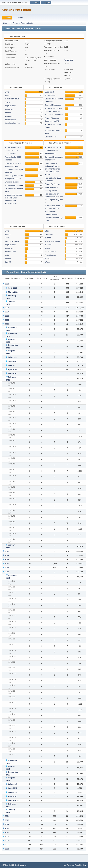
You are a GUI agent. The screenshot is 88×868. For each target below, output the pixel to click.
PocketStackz (51, 95)
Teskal (7, 102)
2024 (7, 312)
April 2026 (13, 288)
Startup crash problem (14, 185)
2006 (7, 849)
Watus (47, 262)
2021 (7, 324)
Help (64, 865)
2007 (7, 845)
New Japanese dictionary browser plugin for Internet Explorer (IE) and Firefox (53, 169)
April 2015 (13, 796)
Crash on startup (12, 182)
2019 (7, 555)
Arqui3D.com (10, 106)
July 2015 (12, 784)
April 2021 (13, 369)
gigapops (9, 116)
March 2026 (13, 292)
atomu (47, 259)
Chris (7, 92)
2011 (7, 828)
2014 (7, 816)
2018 (7, 559)
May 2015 (12, 792)
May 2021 (12, 365)
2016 (7, 568)
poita (7, 255)
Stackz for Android (53, 184)
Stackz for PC (51, 137)
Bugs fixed (49, 92)
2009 (7, 837)
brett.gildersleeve (12, 99)
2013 (7, 820)
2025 (7, 308)
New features (10, 154)
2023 (7, 316)
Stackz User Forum (16, 10)
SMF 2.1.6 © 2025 (8, 865)
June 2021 (13, 361)
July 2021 (12, 357)
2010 (7, 832)
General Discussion (53, 105)
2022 (7, 320)
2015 (7, 572)
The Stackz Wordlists (54, 115)
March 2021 (13, 374)
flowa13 (8, 262)
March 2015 (13, 800)
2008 (7, 841)
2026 (7, 284)
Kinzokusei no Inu (12, 123)
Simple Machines (21, 865)
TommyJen (69, 60)
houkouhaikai (10, 120)
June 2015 (13, 788)
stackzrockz (10, 109)
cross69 (8, 113)
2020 (7, 551)
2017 (7, 564)
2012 (7, 824)
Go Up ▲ (83, 865)
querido (8, 95)
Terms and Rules (73, 865)
